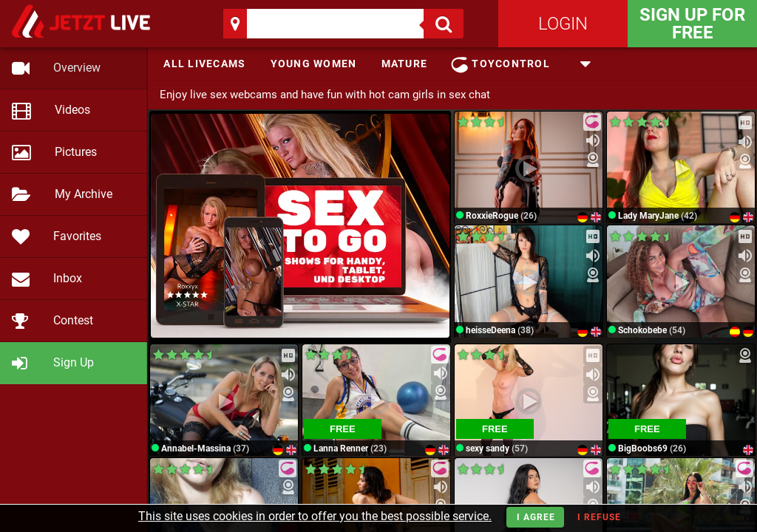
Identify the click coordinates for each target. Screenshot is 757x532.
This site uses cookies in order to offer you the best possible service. (315, 516)
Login (563, 24)
